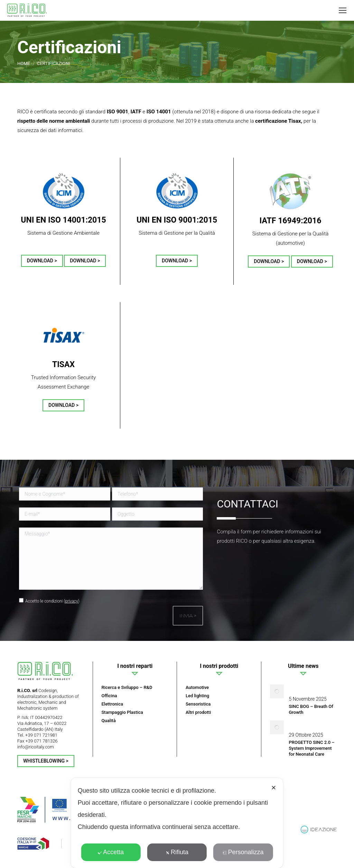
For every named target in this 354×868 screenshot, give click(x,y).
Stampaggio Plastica (122, 712)
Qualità (109, 721)
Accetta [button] (111, 852)
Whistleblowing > (46, 761)
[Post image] (277, 691)
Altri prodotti (198, 712)
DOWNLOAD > (42, 261)
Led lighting (197, 696)
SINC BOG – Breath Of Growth (311, 709)
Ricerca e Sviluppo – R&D (127, 687)
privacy (71, 601)
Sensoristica (198, 704)
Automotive (197, 687)
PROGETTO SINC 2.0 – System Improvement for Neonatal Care (312, 748)
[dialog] (177, 823)
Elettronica (112, 704)
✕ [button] (274, 788)
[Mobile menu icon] (343, 10)
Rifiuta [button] (177, 852)
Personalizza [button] (243, 852)
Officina (109, 696)
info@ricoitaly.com (36, 747)
